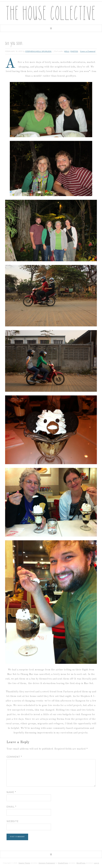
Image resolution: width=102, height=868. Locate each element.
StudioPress (63, 863)
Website (13, 821)
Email (11, 807)
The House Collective (51, 13)
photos (74, 51)
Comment (14, 757)
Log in (96, 863)
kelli (67, 51)
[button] (51, 28)
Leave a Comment (88, 51)
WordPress (81, 863)
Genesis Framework (47, 863)
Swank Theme (24, 863)
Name (11, 792)
